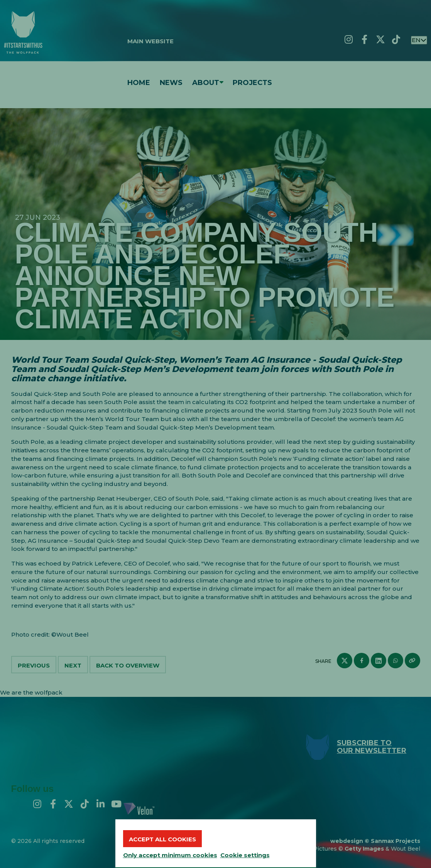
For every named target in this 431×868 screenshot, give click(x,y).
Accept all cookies (162, 839)
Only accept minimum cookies (170, 855)
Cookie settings (245, 855)
